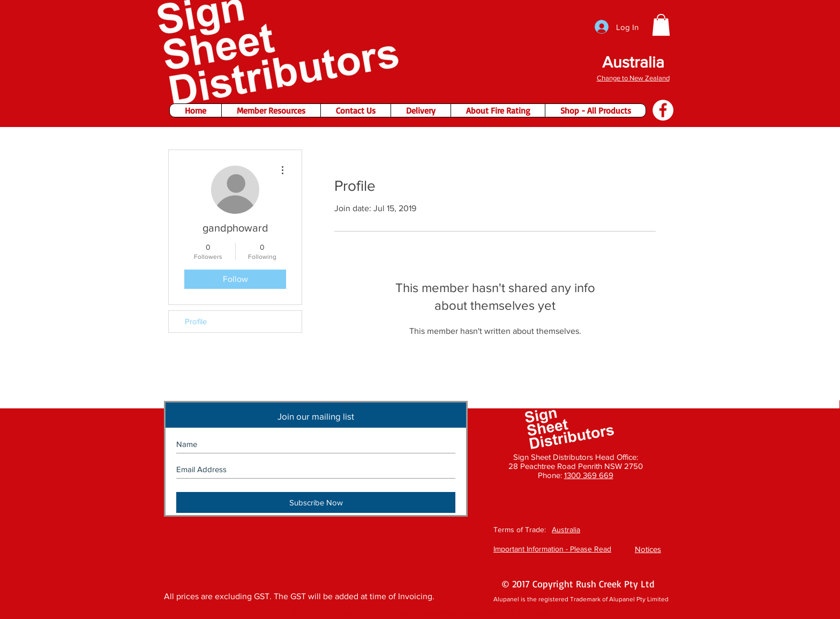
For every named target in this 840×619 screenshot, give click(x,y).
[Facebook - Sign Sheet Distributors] (663, 110)
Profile (196, 321)
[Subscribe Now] (316, 502)
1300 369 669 (589, 475)
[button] (661, 25)
